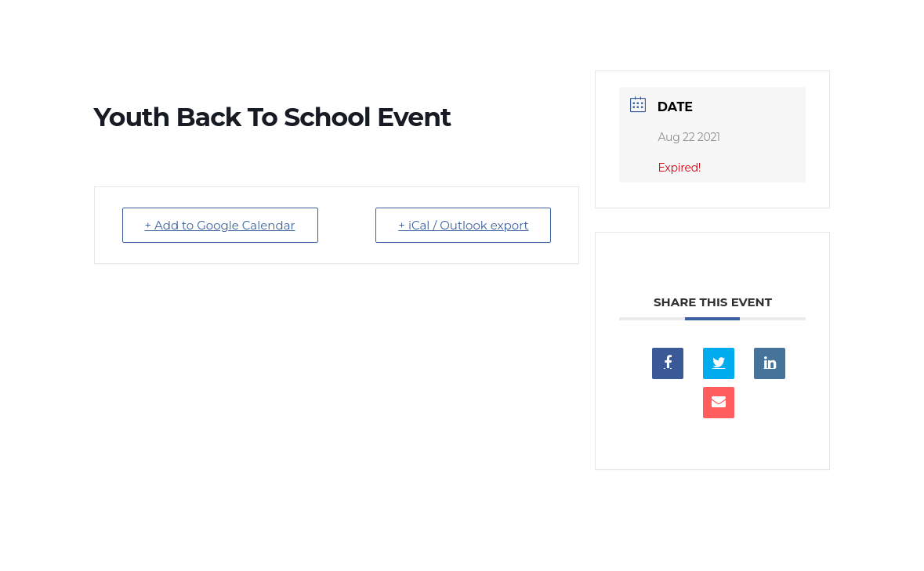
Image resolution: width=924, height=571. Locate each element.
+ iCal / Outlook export (463, 225)
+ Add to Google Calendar (220, 225)
